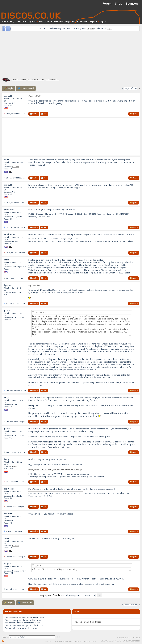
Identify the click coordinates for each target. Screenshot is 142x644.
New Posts (21, 22)
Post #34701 (5, 531)
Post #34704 (5, 589)
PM (45, 114)
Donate (84, 22)
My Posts (33, 22)
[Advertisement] (71, 54)
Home (5, 22)
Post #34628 (5, 227)
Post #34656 (5, 278)
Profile (75, 22)
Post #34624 (5, 114)
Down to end (28, 88)
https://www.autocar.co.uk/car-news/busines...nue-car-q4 (55, 470)
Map (67, 22)
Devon (15, 466)
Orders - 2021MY (36, 79)
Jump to (5, 637)
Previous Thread (82, 622)
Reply (10, 88)
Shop (119, 4)
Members (59, 22)
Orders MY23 (53, 79)
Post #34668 (5, 452)
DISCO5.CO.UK (19, 79)
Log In (103, 22)
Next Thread (96, 622)
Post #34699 (5, 507)
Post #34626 (5, 202)
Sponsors (132, 4)
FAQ (12, 22)
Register (94, 22)
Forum (107, 4)
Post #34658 (5, 303)
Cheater (16, 167)
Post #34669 (5, 482)
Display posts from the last (52, 595)
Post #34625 (5, 178)
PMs (41, 22)
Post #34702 (5, 557)
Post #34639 (5, 253)
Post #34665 (5, 390)
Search (49, 22)
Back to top (27, 603)
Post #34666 (5, 421)
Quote (135, 114)
